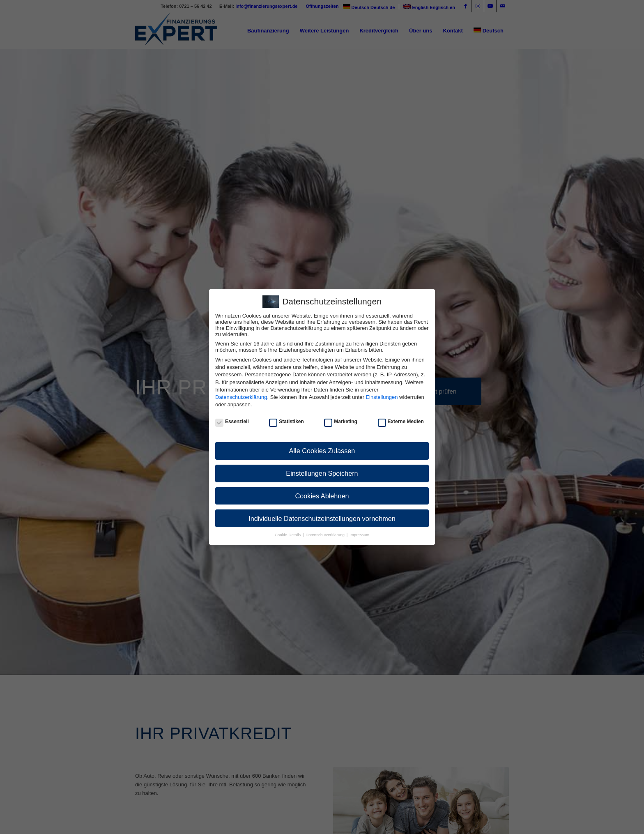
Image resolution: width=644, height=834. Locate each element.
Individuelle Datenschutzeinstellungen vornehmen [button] (322, 518)
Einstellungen (382, 397)
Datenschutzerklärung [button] (326, 535)
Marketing (340, 422)
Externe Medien (401, 422)
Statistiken (286, 422)
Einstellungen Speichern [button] (322, 473)
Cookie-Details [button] (288, 535)
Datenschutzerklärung (241, 397)
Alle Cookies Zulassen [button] (322, 451)
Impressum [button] (359, 535)
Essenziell (232, 422)
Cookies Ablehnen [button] (322, 496)
